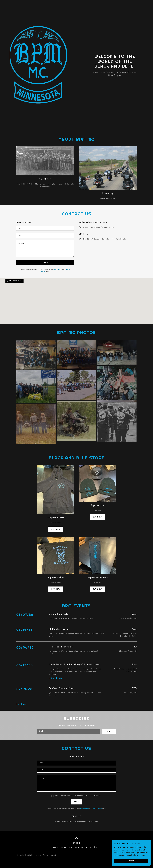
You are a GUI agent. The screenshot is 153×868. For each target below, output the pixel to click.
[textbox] (45, 228)
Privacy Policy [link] (58, 270)
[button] (55, 666)
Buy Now (97, 517)
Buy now (56, 529)
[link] (76, 827)
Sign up (109, 720)
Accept (131, 861)
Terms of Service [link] (97, 797)
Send (45, 263)
